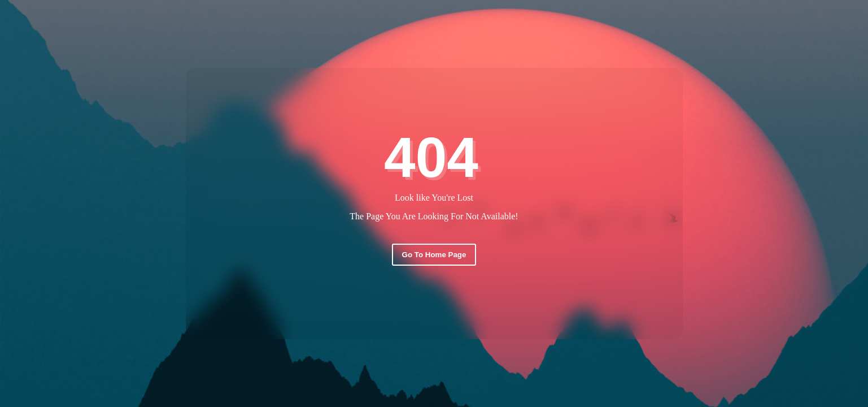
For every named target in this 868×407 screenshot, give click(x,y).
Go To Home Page (434, 255)
